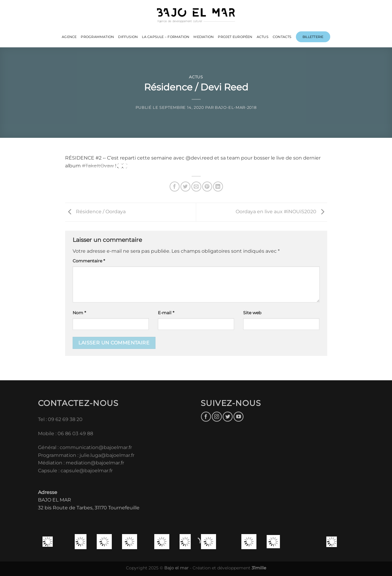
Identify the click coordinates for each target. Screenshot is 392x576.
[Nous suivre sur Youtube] (238, 417)
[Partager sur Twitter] (185, 187)
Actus (196, 77)
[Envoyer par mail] (196, 187)
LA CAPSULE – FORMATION (166, 37)
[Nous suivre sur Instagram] (217, 417)
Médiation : (51, 463)
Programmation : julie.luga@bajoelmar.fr (87, 455)
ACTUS (263, 37)
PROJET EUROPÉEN (235, 37)
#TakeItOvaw (98, 166)
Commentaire (89, 261)
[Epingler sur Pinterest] (207, 187)
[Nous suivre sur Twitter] (228, 417)
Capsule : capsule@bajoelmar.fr (75, 471)
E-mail (166, 313)
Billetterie (313, 37)
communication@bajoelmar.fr (96, 447)
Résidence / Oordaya (95, 212)
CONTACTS (282, 37)
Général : (49, 447)
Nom (79, 313)
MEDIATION (204, 37)
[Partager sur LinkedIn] (218, 187)
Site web (252, 313)
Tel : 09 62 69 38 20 (60, 419)
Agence (69, 37)
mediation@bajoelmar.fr (95, 463)
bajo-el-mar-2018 (236, 108)
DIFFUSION (128, 37)
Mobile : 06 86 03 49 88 (66, 434)
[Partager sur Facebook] (175, 187)
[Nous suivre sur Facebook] (206, 417)
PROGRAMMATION (97, 37)
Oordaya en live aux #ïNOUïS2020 (281, 212)
